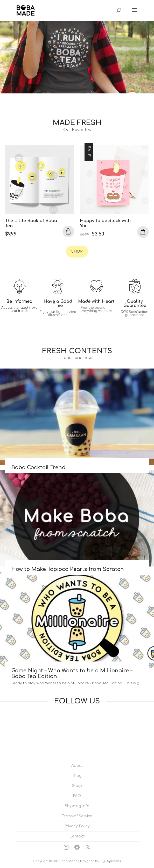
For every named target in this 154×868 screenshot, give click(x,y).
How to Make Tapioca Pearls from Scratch (68, 569)
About (77, 766)
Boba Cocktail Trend (38, 468)
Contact (77, 836)
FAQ (77, 796)
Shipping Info (77, 806)
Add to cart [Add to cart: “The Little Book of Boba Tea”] (68, 231)
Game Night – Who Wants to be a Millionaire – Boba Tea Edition (72, 674)
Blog (77, 776)
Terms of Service (77, 816)
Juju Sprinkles (110, 861)
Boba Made (68, 861)
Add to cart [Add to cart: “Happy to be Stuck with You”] (143, 232)
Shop (77, 251)
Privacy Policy (77, 826)
